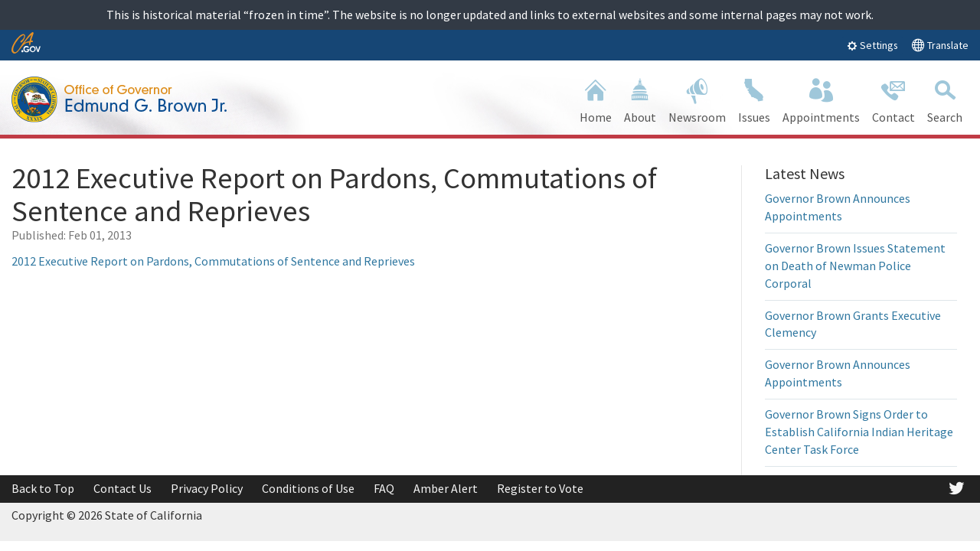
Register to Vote (540, 488)
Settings (872, 45)
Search (945, 99)
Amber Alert (446, 488)
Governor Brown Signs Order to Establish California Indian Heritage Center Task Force (859, 432)
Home (596, 99)
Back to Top (43, 488)
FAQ (384, 488)
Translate (940, 45)
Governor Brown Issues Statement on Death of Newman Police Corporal (855, 266)
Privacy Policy (207, 488)
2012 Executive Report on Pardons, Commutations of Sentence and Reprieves (213, 261)
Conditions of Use (308, 488)
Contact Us (122, 488)
